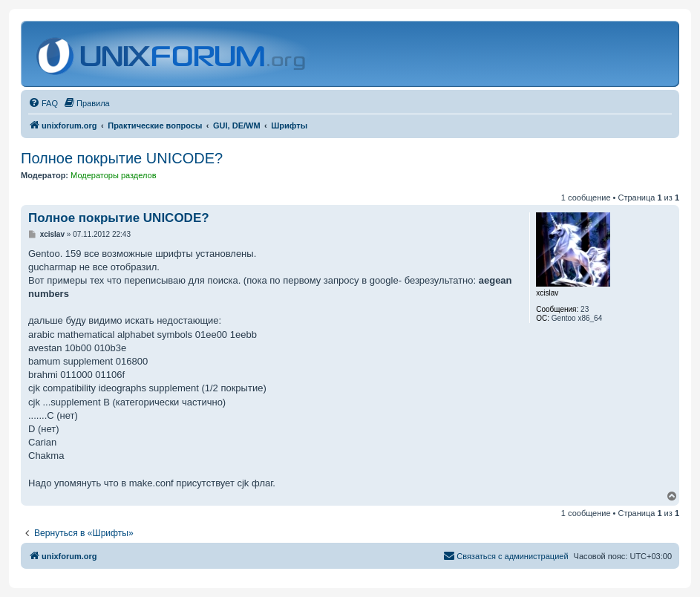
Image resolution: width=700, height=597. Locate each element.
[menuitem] (43, 103)
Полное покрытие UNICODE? (122, 158)
